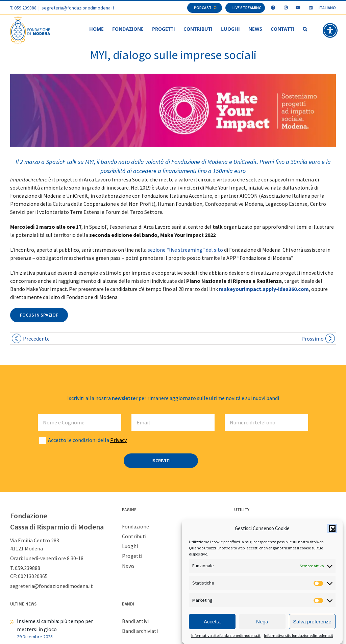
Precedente (36, 339)
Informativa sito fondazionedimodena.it (226, 636)
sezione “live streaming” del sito (185, 250)
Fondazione (135, 527)
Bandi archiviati (140, 631)
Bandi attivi (135, 621)
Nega (262, 622)
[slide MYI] (173, 111)
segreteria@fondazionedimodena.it (78, 8)
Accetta (212, 622)
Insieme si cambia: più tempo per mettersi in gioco (55, 625)
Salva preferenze (312, 622)
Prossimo (313, 339)
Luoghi (130, 546)
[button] (332, 529)
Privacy (118, 440)
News (128, 566)
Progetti (132, 556)
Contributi (134, 537)
